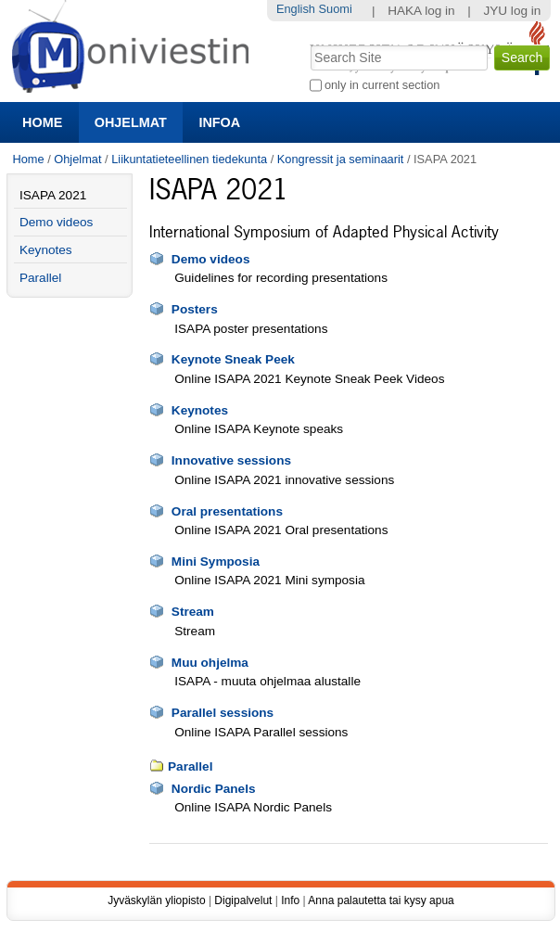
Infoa (219, 122)
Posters (195, 309)
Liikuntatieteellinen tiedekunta (189, 159)
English (296, 9)
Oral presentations (227, 511)
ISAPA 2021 (53, 195)
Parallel (190, 766)
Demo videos (211, 259)
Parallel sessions (223, 713)
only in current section (382, 85)
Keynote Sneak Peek (233, 359)
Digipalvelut (243, 900)
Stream (193, 612)
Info (290, 900)
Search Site (308, 44)
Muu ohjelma (210, 663)
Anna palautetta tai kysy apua (381, 900)
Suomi (335, 9)
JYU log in (512, 11)
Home (42, 122)
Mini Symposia (216, 562)
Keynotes (200, 410)
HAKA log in (421, 11)
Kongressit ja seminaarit (341, 159)
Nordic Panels (214, 789)
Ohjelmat (131, 122)
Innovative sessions (231, 460)
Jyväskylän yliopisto (156, 900)
